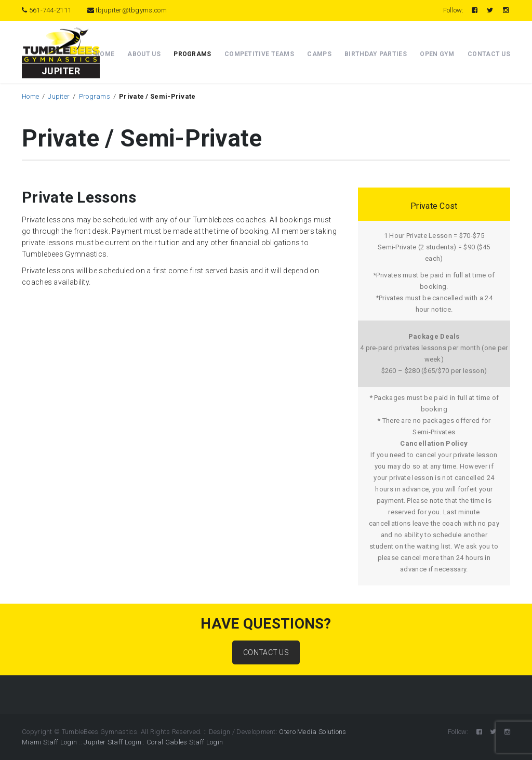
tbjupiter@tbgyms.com (127, 10)
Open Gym (437, 54)
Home (105, 54)
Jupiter (59, 96)
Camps (319, 54)
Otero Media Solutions (312, 732)
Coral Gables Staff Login (185, 742)
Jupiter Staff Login (112, 742)
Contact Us (489, 54)
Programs (192, 54)
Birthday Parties (376, 54)
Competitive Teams (259, 54)
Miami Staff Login (49, 742)
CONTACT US (266, 652)
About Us (144, 54)
